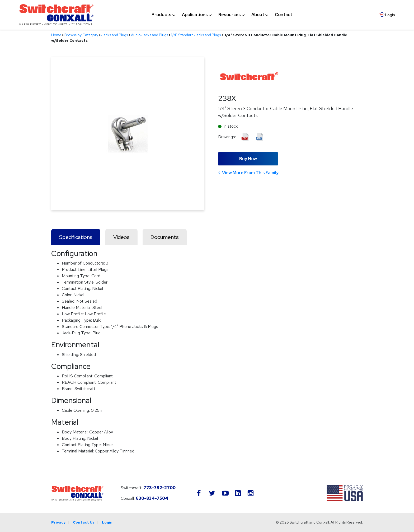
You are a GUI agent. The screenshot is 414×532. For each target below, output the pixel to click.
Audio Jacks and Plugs (149, 35)
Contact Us (84, 522)
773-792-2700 (159, 488)
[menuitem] (161, 15)
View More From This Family (250, 173)
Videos (121, 237)
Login (107, 522)
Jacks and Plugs (115, 35)
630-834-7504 (152, 498)
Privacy (58, 522)
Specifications (76, 237)
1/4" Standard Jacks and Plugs (196, 35)
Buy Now (248, 159)
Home (56, 35)
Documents (165, 237)
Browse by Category (81, 35)
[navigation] (222, 15)
